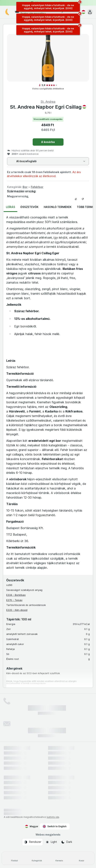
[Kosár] (82, 858)
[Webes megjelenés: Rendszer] (33, 842)
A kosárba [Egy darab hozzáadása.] (48, 142)
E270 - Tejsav (14, 600)
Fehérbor (37, 187)
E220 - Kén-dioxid (17, 610)
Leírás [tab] (10, 207)
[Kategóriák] (37, 858)
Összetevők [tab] (29, 207)
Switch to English (55, 826)
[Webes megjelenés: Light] (51, 842)
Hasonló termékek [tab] (58, 207)
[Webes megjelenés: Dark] (67, 842)
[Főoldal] (14, 858)
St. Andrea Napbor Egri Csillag (48, 107)
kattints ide (53, 817)
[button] (90, 12)
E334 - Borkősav (16, 595)
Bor (25, 187)
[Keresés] (59, 858)
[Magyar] (83, 12)
